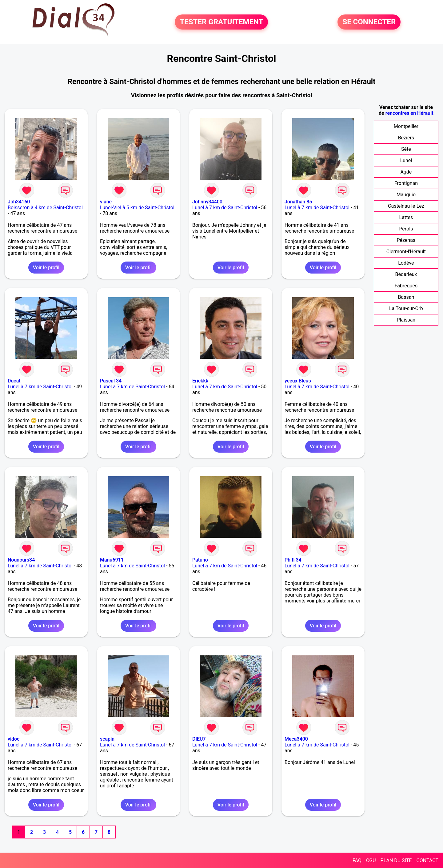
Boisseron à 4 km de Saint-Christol (45, 208)
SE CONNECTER (369, 22)
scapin (107, 739)
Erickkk (200, 381)
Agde (406, 172)
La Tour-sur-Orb (406, 308)
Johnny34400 (207, 202)
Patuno (200, 560)
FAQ (357, 860)
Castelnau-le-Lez (406, 206)
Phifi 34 (293, 560)
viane (106, 202)
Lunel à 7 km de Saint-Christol (225, 208)
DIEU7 (199, 739)
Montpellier (406, 126)
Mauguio (406, 195)
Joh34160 (19, 202)
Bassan (406, 297)
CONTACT (427, 860)
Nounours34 (21, 560)
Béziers (406, 138)
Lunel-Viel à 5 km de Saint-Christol (137, 208)
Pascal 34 (111, 381)
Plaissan (406, 320)
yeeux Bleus (298, 381)
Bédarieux (406, 274)
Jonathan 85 (298, 202)
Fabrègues (406, 286)
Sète (406, 149)
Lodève (406, 263)
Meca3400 (296, 739)
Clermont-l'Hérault (406, 252)
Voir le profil (46, 268)
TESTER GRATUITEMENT (221, 22)
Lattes (406, 217)
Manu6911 (112, 560)
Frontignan (406, 183)
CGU (371, 860)
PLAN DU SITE (396, 860)
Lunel (406, 160)
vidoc (14, 739)
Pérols (406, 229)
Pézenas (406, 240)
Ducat (14, 381)
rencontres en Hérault (409, 113)
